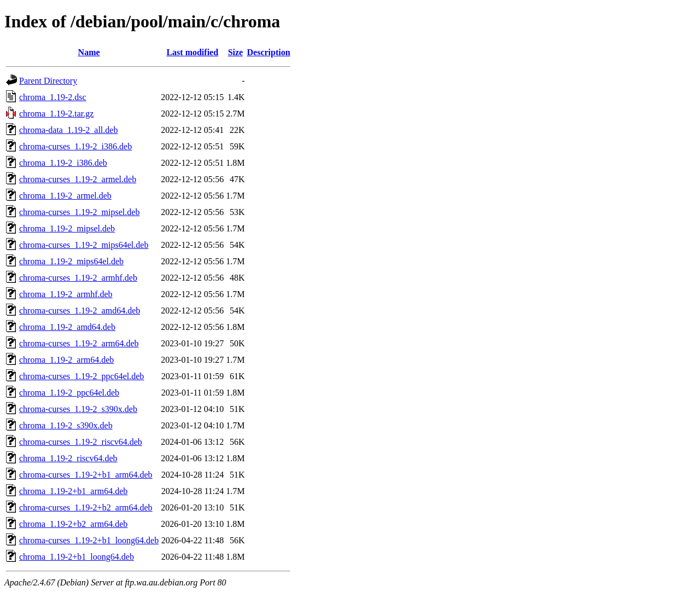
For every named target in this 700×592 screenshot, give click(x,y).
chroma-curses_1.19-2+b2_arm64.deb (86, 507)
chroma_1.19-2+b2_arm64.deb (73, 524)
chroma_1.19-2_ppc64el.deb (69, 393)
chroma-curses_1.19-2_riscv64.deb (81, 442)
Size (236, 52)
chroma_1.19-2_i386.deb (63, 163)
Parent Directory (48, 81)
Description (269, 52)
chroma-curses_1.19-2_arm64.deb (79, 343)
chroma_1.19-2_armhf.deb (66, 294)
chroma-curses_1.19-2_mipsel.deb (79, 212)
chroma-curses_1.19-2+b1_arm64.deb (86, 475)
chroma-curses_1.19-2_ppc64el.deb (81, 376)
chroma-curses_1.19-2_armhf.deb (78, 278)
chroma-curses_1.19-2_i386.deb (75, 146)
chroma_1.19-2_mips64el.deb (71, 261)
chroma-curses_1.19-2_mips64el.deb (84, 245)
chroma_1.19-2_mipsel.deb (67, 228)
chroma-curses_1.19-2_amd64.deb (80, 310)
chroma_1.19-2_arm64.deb (66, 360)
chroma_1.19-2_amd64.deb (67, 327)
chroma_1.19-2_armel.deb (65, 196)
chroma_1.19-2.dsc (53, 97)
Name (89, 52)
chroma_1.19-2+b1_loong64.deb (77, 557)
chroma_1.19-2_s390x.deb (66, 425)
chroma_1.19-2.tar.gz (56, 114)
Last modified (192, 52)
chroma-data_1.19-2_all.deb (68, 130)
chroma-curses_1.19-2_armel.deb (78, 179)
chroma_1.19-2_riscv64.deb (68, 458)
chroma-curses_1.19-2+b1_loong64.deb (89, 540)
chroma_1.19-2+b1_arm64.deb (73, 491)
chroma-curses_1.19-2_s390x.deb (78, 409)
